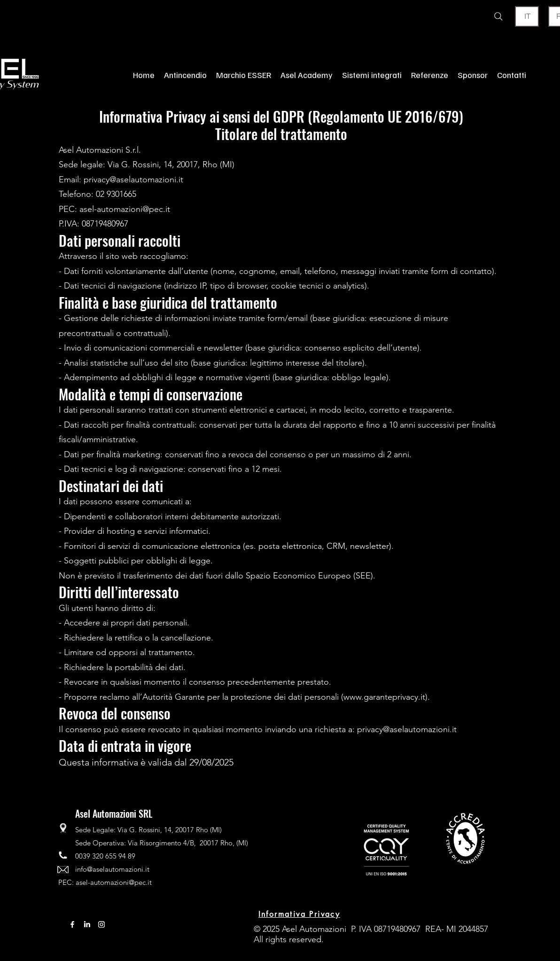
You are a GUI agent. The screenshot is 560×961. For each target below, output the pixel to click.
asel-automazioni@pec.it (114, 882)
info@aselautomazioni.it (112, 869)
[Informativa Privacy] (299, 914)
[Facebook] (72, 924)
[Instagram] (101, 924)
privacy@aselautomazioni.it (407, 729)
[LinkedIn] (87, 924)
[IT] (527, 16)
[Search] (498, 16)
